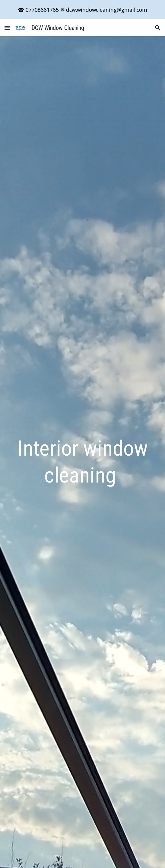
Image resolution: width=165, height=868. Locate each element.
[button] (7, 28)
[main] (82, 462)
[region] (82, 10)
